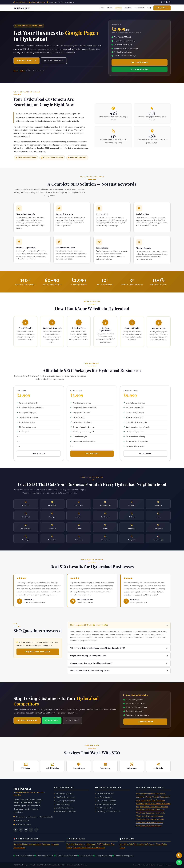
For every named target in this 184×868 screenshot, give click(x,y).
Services (118, 8)
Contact (152, 844)
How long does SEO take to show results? (100, 636)
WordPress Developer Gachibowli (154, 807)
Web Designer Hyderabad (147, 794)
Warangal (37, 844)
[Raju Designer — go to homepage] (22, 8)
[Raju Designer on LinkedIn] (26, 830)
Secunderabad (19, 847)
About (110, 8)
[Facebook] (162, 2)
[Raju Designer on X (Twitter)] (31, 830)
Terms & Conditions (149, 865)
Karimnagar (28, 844)
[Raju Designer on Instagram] (21, 830)
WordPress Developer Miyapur (149, 826)
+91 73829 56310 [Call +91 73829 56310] (21, 2)
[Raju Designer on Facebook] (16, 830)
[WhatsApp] (170, 2)
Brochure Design (80, 847)
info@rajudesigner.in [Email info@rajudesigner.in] (23, 825)
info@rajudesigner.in (38, 2)
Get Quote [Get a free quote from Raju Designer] (162, 8)
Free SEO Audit (26, 61)
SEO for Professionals (96, 847)
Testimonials (140, 8)
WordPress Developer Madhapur (149, 822)
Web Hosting (72, 844)
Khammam (46, 844)
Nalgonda (55, 844)
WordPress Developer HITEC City (150, 810)
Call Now (62, 720)
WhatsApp (41, 720)
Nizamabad (18, 844)
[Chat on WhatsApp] (36, 830)
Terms (122, 847)
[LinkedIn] (167, 2)
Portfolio (128, 8)
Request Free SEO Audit (27, 652)
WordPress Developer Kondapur (149, 816)
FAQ (149, 8)
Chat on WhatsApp (140, 69)
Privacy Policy (161, 844)
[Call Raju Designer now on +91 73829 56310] (179, 855)
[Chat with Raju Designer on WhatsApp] (179, 862)
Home (102, 8)
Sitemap (168, 865)
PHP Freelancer (104, 844)
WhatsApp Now (54, 61)
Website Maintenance (87, 844)
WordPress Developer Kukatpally (150, 819)
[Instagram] (164, 2)
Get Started (39, 464)
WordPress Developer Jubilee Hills (150, 813)
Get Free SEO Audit (140, 62)
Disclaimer (160, 865)
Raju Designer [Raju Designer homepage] (24, 865)
